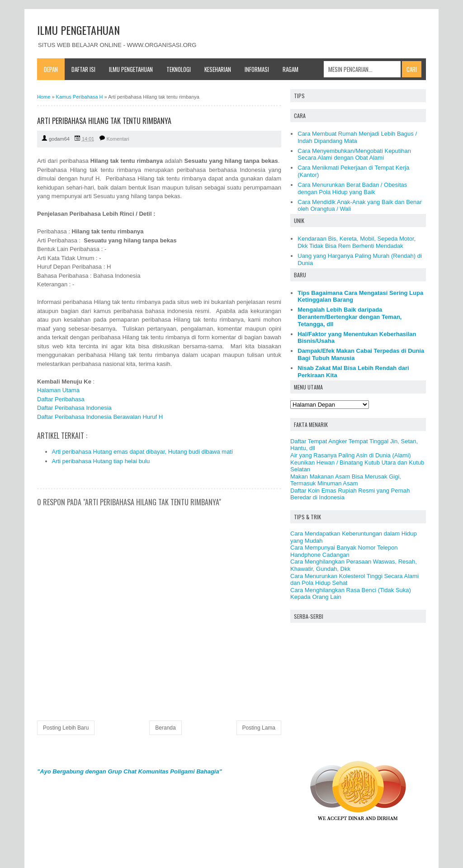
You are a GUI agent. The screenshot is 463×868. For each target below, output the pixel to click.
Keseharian (218, 69)
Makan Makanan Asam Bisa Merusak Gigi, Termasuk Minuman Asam (346, 480)
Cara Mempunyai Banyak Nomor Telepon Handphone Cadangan (344, 551)
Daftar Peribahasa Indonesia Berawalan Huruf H (100, 417)
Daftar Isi (83, 69)
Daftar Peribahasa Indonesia (74, 408)
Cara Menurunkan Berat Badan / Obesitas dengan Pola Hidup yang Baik (352, 188)
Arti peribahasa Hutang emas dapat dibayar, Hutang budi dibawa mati (142, 452)
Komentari (118, 139)
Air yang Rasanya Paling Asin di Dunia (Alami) (351, 455)
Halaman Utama (58, 390)
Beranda (165, 728)
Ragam (291, 69)
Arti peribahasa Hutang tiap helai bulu (101, 461)
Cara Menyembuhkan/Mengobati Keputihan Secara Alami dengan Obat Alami (354, 154)
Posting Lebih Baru (66, 728)
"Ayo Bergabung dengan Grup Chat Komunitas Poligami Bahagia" (130, 771)
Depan (51, 69)
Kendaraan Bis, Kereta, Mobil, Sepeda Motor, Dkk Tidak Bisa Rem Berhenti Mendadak (357, 242)
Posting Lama (259, 728)
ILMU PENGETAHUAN (78, 30)
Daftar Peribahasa (61, 399)
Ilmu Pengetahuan (131, 69)
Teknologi (179, 69)
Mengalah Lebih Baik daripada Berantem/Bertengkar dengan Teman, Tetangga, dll (350, 317)
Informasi (257, 69)
